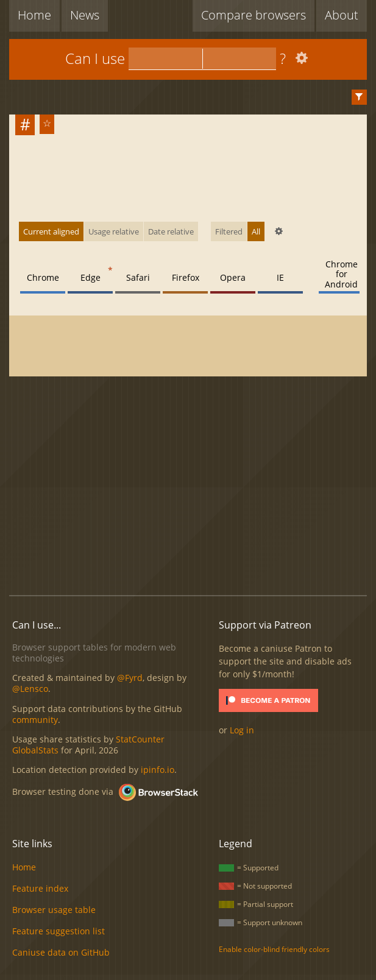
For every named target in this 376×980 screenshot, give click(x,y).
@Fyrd (130, 678)
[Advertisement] (192, 487)
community (35, 720)
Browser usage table (54, 910)
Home (34, 15)
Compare (254, 15)
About (342, 15)
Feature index (40, 888)
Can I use (95, 58)
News (85, 15)
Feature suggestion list (59, 931)
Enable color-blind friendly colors (274, 949)
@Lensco (30, 689)
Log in (242, 730)
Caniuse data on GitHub (61, 952)
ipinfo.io (158, 770)
